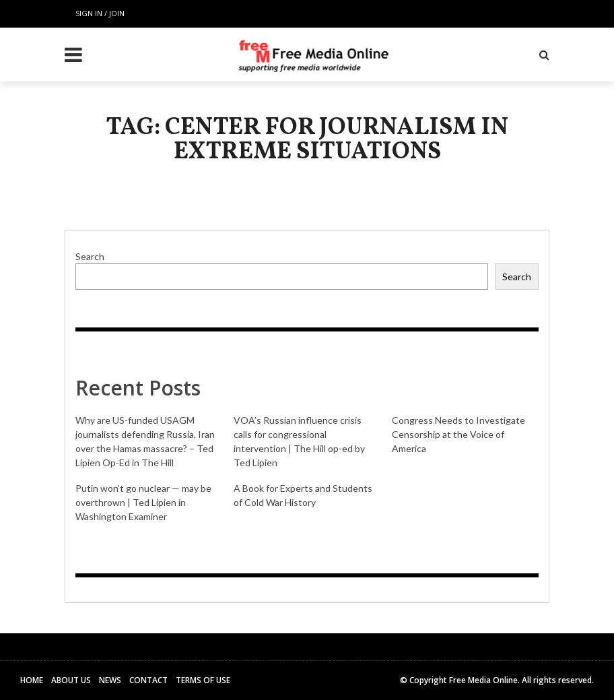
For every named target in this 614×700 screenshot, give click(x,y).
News (110, 680)
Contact (148, 680)
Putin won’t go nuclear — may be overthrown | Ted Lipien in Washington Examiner (143, 502)
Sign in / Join (100, 13)
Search (90, 256)
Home (32, 680)
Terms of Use (203, 680)
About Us (71, 680)
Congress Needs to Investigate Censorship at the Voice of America (458, 434)
